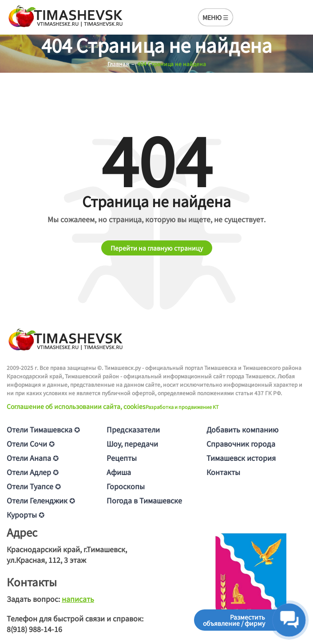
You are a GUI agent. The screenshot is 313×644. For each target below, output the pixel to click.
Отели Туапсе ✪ (34, 486)
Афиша (119, 472)
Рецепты (122, 458)
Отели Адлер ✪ (33, 472)
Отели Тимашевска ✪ (43, 429)
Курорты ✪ (26, 514)
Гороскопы (126, 486)
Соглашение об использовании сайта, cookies (76, 406)
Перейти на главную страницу (157, 248)
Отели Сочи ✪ (31, 444)
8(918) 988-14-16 (34, 629)
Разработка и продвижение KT (182, 407)
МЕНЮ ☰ (216, 17)
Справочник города (241, 444)
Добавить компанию (242, 429)
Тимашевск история (241, 458)
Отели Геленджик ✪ (41, 500)
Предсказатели (133, 429)
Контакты (223, 472)
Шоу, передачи (132, 444)
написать (78, 599)
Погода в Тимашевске (144, 500)
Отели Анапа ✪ (33, 458)
